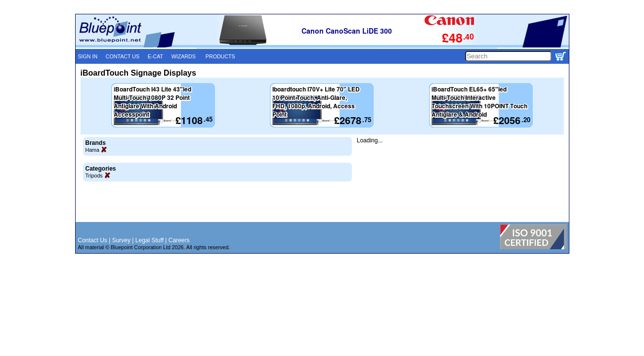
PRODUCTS (220, 56)
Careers (179, 240)
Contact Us (93, 240)
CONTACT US (123, 56)
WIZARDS (184, 56)
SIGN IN (88, 56)
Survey (121, 240)
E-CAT (155, 56)
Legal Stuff (150, 240)
